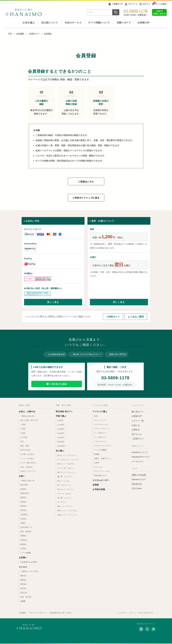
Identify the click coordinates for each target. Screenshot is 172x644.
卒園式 (23, 523)
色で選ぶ (60, 451)
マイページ (133, 4)
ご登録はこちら (86, 182)
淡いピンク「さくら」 (66, 489)
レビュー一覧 (138, 421)
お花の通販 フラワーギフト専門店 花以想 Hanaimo (24, 12)
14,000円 (61, 429)
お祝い (22, 476)
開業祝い (24, 580)
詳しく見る (53, 302)
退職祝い (24, 536)
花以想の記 (137, 484)
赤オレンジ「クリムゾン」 (68, 455)
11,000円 (61, 425)
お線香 (97, 463)
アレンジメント (100, 420)
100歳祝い (24, 514)
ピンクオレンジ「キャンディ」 (69, 460)
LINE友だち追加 (58, 384)
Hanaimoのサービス (141, 457)
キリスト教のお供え (28, 463)
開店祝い (24, 584)
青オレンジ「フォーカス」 (68, 511)
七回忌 (23, 433)
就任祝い (24, 588)
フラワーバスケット (102, 429)
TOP (10, 34)
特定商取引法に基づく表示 (60, 613)
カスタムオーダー (101, 480)
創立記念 (24, 593)
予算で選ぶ (61, 416)
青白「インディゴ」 (65, 506)
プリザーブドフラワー (103, 446)
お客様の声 (143, 22)
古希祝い (24, 502)
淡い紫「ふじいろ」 (65, 498)
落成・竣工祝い (26, 597)
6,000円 (60, 420)
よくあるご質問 (136, 317)
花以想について (50, 22)
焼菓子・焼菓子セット (103, 459)
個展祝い (24, 544)
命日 (22, 441)
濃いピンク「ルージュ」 (67, 472)
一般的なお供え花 (27, 416)
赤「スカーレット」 (65, 485)
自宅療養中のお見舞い (29, 562)
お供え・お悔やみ (27, 411)
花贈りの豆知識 (139, 475)
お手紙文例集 (99, 489)
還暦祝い (24, 498)
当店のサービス (73, 22)
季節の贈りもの (100, 475)
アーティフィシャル (102, 471)
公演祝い (24, 548)
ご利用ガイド (117, 4)
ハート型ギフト (100, 433)
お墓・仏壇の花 (26, 467)
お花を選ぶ (29, 22)
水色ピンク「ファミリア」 (68, 515)
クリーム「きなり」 (65, 494)
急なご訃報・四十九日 (29, 420)
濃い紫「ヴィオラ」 (65, 477)
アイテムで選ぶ (100, 411)
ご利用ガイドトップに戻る (86, 198)
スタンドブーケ (100, 441)
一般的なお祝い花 (27, 481)
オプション (98, 467)
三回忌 (23, 429)
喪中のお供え (26, 450)
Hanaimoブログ (139, 479)
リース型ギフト (100, 437)
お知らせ (136, 425)
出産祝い (24, 519)
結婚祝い (24, 489)
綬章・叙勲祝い (26, 532)
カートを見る (161, 4)
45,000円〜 (62, 446)
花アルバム (137, 434)
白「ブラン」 (62, 502)
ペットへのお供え (27, 459)
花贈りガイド (124, 22)
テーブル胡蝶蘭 (100, 450)
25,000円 (61, 438)
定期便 (96, 485)
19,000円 (61, 433)
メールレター (138, 461)
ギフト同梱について (99, 22)
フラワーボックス (101, 425)
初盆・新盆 (25, 446)
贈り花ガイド (138, 412)
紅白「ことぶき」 (64, 481)
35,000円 (61, 442)
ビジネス (23, 567)
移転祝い (24, 576)
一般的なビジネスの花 (29, 571)
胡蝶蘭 (23, 601)
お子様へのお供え (27, 454)
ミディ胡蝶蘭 (26, 553)
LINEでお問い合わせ (159, 12)
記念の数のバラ (26, 527)
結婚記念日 (25, 493)
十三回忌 (24, 437)
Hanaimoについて (140, 452)
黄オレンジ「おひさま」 (67, 464)
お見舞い (23, 557)
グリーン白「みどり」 (66, 468)
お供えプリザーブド (28, 471)
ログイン (146, 4)
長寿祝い (24, 506)
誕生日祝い (25, 485)
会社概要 (20, 34)
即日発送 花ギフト (64, 411)
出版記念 (24, 540)
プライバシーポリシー (38, 613)
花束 (96, 416)
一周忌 (23, 425)
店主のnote (137, 488)
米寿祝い (24, 510)
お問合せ (136, 430)
